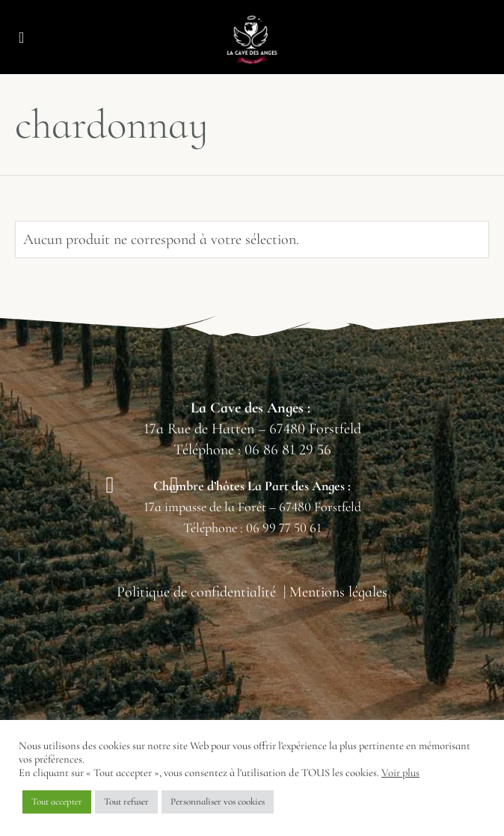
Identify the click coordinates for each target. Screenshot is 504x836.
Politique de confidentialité (196, 592)
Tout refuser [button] (126, 802)
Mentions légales (338, 592)
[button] (21, 37)
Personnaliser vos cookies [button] (218, 802)
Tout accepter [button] (57, 802)
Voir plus (400, 772)
